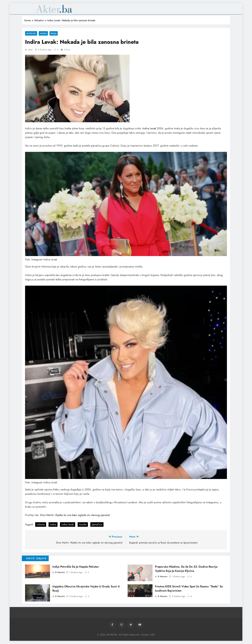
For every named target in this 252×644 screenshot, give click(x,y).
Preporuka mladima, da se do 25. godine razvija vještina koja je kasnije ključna (186, 569)
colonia (41, 524)
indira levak (68, 524)
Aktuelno (31, 33)
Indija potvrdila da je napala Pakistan (76, 567)
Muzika (43, 33)
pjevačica (97, 524)
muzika (83, 524)
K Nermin (60, 572)
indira (53, 524)
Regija (54, 33)
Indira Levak (149, 128)
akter (30, 50)
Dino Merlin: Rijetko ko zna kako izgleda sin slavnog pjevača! (75, 515)
